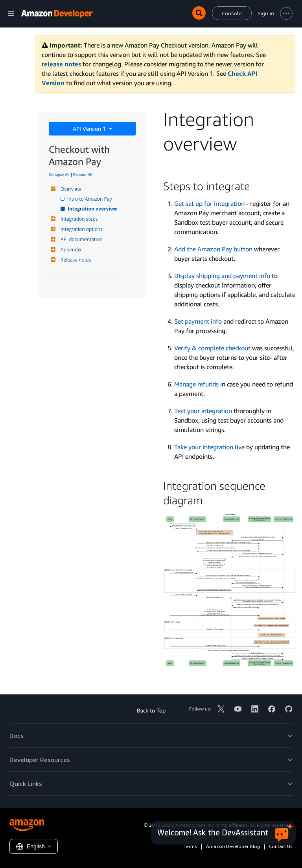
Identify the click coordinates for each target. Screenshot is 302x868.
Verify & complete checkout (212, 348)
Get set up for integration (209, 203)
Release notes (75, 260)
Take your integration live (209, 447)
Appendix (70, 250)
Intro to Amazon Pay (90, 199)
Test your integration (203, 411)
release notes (61, 64)
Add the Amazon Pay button (213, 249)
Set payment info (198, 321)
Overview (70, 189)
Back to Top (151, 710)
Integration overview (93, 209)
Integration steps (78, 219)
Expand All (83, 174)
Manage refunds (196, 384)
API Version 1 (90, 129)
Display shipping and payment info (222, 276)
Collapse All (59, 174)
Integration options (81, 229)
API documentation (81, 239)
